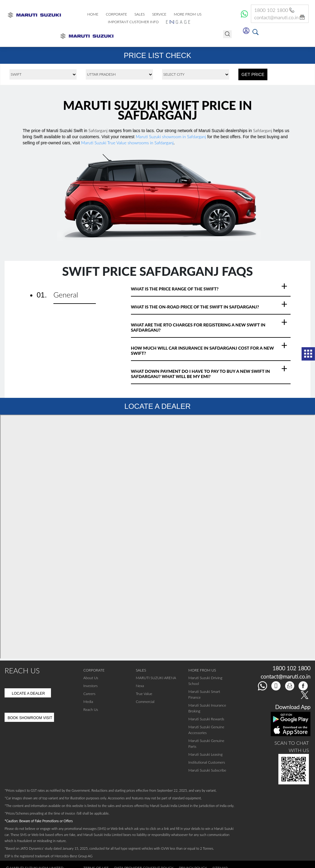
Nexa (140, 686)
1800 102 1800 (275, 10)
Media (88, 702)
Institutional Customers (207, 762)
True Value (144, 694)
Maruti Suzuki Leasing (205, 754)
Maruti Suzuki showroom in (171, 137)
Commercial (145, 702)
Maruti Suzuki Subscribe (207, 770)
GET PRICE (253, 74)
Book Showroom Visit (30, 718)
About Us (91, 678)
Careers (89, 694)
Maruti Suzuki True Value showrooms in (127, 143)
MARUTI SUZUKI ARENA (156, 678)
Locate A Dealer (29, 693)
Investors (91, 686)
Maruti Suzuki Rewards (206, 719)
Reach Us (91, 710)
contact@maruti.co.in (280, 18)
